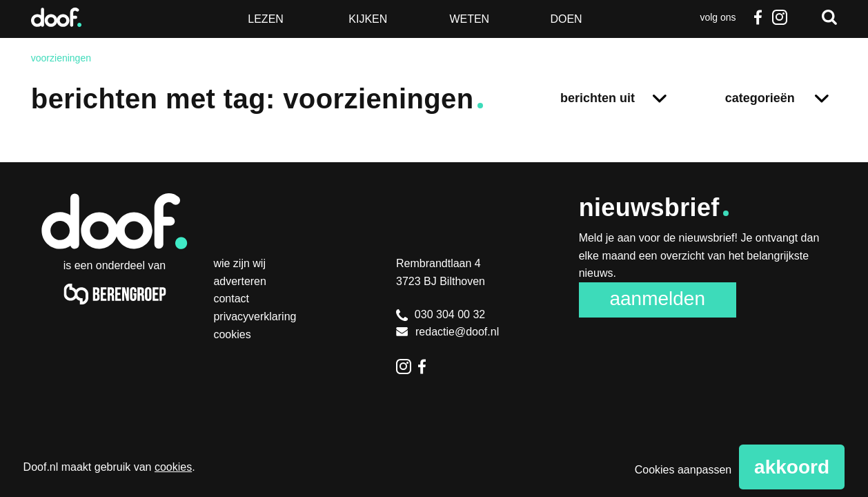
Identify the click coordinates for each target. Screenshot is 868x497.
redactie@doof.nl (447, 332)
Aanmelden (657, 299)
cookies (173, 467)
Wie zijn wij (239, 263)
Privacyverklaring (255, 316)
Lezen (266, 19)
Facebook (758, 17)
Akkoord (792, 467)
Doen (566, 19)
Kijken (368, 19)
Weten (469, 19)
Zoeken (829, 17)
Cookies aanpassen (683, 470)
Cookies (232, 334)
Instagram (780, 17)
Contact (231, 299)
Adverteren (240, 281)
